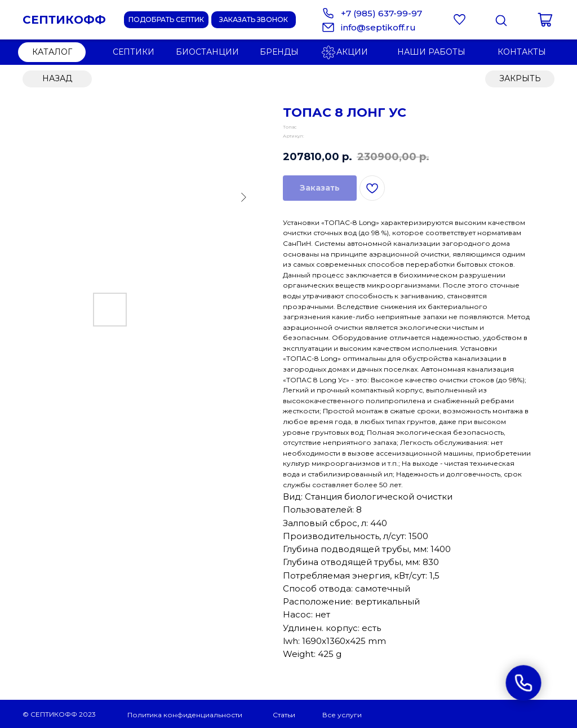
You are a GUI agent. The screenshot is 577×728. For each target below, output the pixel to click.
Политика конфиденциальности (185, 715)
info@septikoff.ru (378, 27)
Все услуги (342, 715)
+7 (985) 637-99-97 (381, 13)
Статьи (284, 715)
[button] (254, 20)
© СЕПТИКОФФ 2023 (59, 714)
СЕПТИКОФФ (64, 20)
